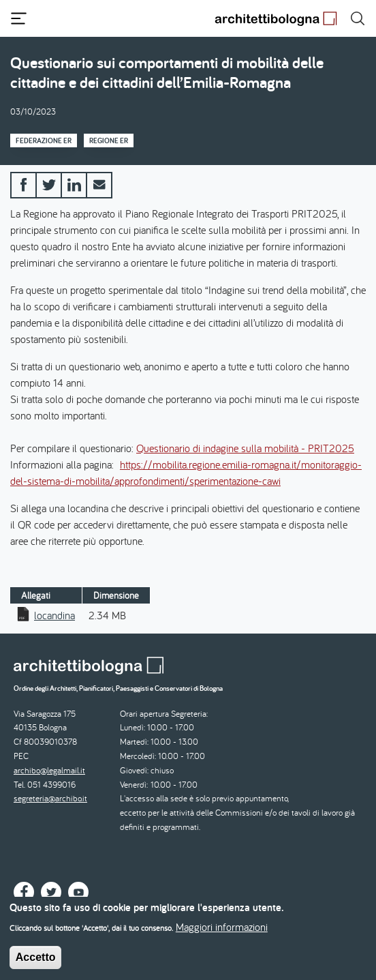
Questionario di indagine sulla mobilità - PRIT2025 (245, 448)
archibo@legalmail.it (49, 770)
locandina (54, 615)
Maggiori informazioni (222, 932)
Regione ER (109, 140)
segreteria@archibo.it (50, 798)
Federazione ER (44, 140)
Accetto (36, 963)
